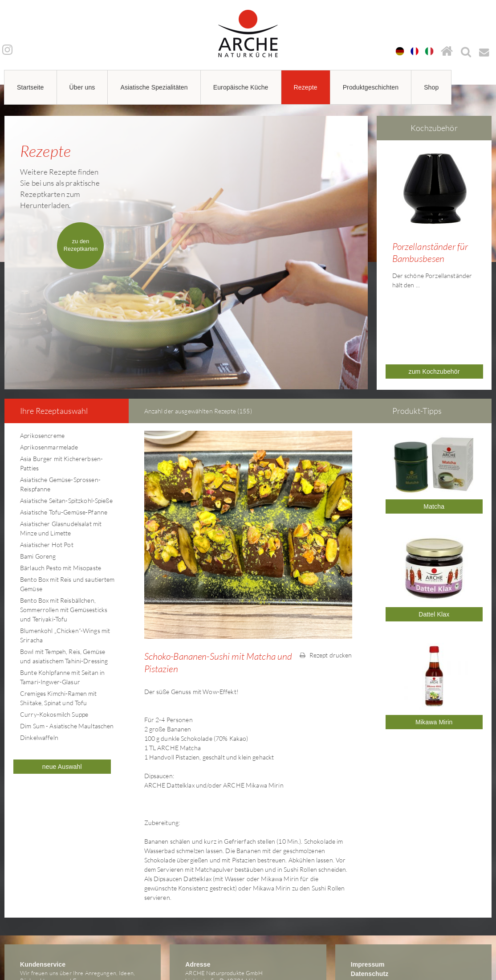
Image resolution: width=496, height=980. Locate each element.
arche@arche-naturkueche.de (57, 930)
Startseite (30, 87)
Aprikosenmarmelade (49, 382)
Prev (379, 212)
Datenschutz (370, 908)
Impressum (368, 899)
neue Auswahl (62, 701)
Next (489, 212)
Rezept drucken (326, 590)
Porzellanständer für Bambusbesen (430, 253)
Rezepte (306, 87)
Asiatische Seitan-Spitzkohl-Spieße (66, 435)
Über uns (82, 87)
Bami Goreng (38, 491)
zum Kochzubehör (434, 306)
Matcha (434, 441)
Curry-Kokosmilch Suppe (54, 649)
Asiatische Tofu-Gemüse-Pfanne (64, 447)
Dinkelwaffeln (39, 672)
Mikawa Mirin (434, 657)
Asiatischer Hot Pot (47, 479)
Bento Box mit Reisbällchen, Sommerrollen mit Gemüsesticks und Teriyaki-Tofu (64, 544)
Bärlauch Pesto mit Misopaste (61, 502)
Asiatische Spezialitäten (154, 87)
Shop (431, 87)
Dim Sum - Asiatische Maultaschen (67, 660)
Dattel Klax (434, 549)
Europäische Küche (241, 87)
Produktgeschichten (371, 87)
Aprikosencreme (42, 370)
